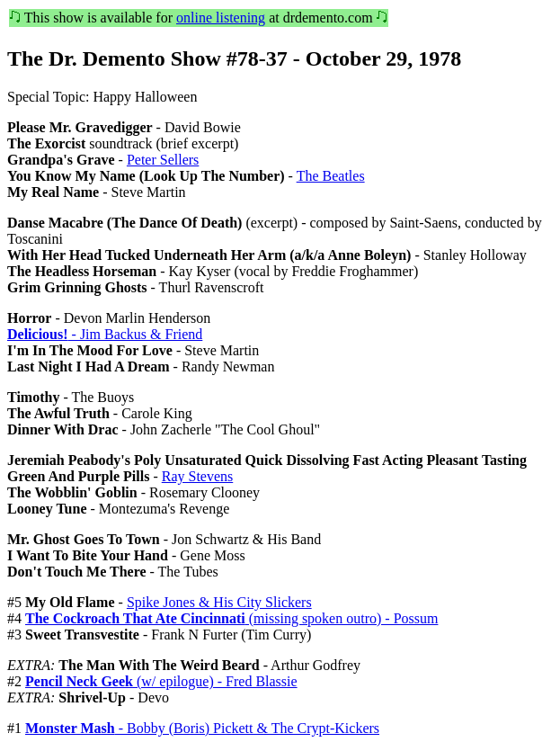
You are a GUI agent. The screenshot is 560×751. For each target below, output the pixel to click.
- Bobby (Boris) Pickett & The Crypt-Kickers (202, 728)
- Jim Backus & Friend (105, 334)
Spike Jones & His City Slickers (219, 602)
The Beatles (331, 176)
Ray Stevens (198, 476)
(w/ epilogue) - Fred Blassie (161, 681)
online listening (221, 18)
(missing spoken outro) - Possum (231, 618)
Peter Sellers (163, 160)
